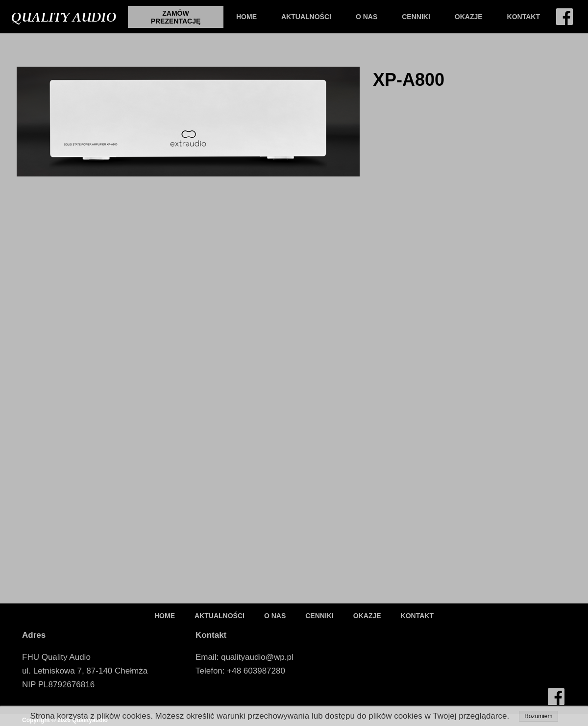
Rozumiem (538, 716)
